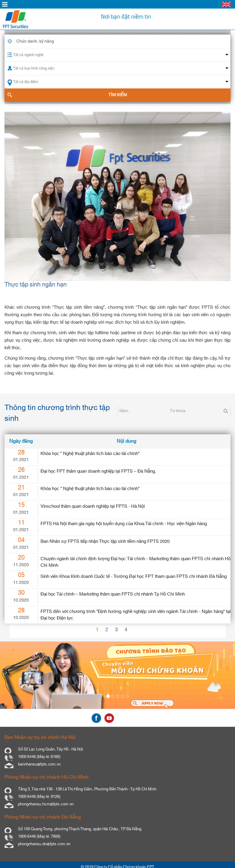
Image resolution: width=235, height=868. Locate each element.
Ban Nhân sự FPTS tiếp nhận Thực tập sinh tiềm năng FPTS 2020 (105, 541)
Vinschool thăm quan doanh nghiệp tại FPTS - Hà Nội (93, 506)
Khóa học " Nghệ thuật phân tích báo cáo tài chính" (90, 454)
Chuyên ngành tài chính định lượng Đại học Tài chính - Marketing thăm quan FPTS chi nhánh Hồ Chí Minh (136, 562)
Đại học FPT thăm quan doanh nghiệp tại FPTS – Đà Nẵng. (98, 471)
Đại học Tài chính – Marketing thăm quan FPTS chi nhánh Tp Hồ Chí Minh (113, 594)
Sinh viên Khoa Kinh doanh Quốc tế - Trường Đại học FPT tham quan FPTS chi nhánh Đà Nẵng (134, 577)
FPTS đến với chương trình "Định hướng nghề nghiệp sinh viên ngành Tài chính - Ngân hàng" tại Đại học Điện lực (136, 615)
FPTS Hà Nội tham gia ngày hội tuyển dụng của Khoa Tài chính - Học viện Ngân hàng (124, 524)
